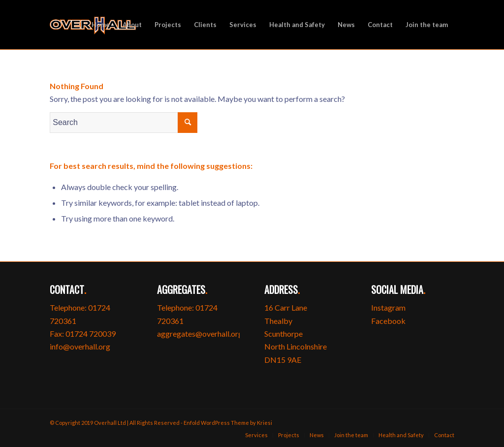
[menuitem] (101, 25)
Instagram (388, 307)
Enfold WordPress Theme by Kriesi (228, 423)
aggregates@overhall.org (200, 334)
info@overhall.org (80, 346)
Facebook (388, 321)
